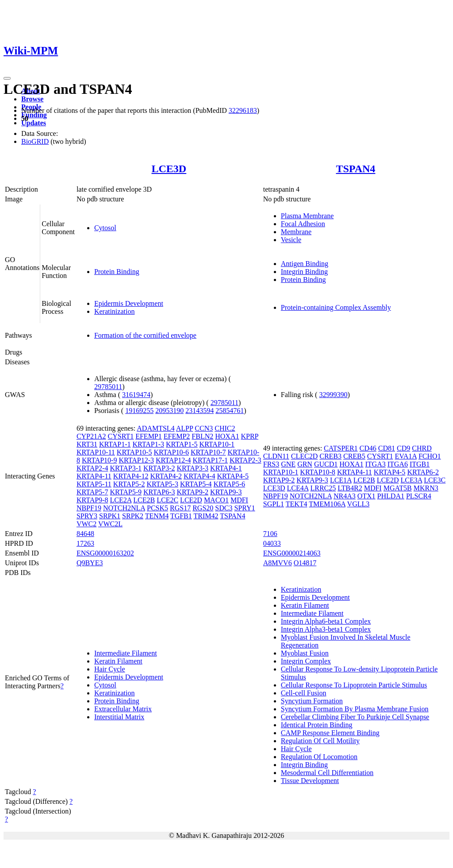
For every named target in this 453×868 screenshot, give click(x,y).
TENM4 (157, 516)
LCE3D (169, 169)
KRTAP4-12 (131, 476)
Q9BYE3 (90, 563)
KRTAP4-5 (233, 476)
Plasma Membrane (307, 216)
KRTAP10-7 (208, 452)
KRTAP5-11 (94, 484)
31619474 (136, 395)
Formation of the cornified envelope (145, 335)
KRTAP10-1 (217, 444)
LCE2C (167, 500)
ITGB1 (420, 464)
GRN (305, 464)
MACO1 (216, 500)
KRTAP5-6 (229, 484)
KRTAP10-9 (100, 460)
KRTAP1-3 (148, 444)
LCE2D (191, 500)
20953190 (169, 411)
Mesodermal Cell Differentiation (327, 773)
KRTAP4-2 (166, 476)
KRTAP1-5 (182, 444)
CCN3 (204, 428)
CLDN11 (276, 456)
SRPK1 (110, 516)
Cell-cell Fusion (304, 693)
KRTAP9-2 (193, 492)
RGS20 (203, 508)
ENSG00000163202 (105, 553)
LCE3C (435, 480)
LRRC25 (323, 488)
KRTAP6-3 (159, 492)
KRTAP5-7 (92, 492)
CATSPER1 (341, 448)
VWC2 (86, 524)
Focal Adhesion (303, 224)
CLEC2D (304, 456)
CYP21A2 (91, 436)
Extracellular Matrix (123, 709)
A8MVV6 (278, 563)
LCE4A (298, 488)
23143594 (200, 411)
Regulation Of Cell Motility (320, 741)
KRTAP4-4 (200, 476)
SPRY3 (87, 516)
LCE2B (144, 500)
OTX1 (367, 496)
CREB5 (354, 456)
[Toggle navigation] (7, 78)
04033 (272, 543)
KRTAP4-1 (226, 468)
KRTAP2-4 (92, 468)
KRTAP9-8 (92, 500)
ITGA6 (398, 464)
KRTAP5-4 (196, 484)
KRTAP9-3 (226, 492)
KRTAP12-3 (136, 460)
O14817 (305, 563)
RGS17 (180, 508)
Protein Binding (117, 272)
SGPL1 (274, 504)
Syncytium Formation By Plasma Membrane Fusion (355, 709)
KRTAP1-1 (115, 444)
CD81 (387, 448)
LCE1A (341, 480)
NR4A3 (345, 496)
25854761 (230, 411)
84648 (85, 534)
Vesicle (291, 240)
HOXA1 (227, 436)
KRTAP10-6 (171, 452)
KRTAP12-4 (173, 460)
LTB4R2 (350, 488)
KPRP (249, 436)
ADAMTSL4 (155, 428)
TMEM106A (327, 504)
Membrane (296, 232)
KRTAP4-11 (94, 476)
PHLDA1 (391, 496)
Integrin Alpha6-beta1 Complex (326, 621)
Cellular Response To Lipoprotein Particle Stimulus (354, 685)
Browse (32, 99)
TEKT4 (297, 504)
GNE (288, 464)
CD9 (403, 448)
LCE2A (121, 500)
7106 (270, 534)
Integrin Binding (304, 272)
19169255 (139, 411)
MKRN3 (426, 488)
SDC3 (224, 508)
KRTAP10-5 (134, 452)
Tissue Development (310, 781)
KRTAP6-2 (423, 472)
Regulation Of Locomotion (319, 757)
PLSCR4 (419, 496)
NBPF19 (89, 508)
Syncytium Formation (312, 701)
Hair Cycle (110, 669)
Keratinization (115, 311)
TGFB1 (181, 516)
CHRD (422, 448)
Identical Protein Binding (317, 725)
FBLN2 (202, 436)
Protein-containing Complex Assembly (336, 307)
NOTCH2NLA (124, 508)
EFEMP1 (149, 436)
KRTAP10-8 (318, 472)
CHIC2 (225, 428)
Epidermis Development (129, 303)
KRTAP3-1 (126, 468)
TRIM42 (206, 516)
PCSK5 (157, 508)
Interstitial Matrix (119, 717)
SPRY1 (244, 508)
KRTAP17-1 (211, 460)
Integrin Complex (306, 661)
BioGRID (35, 141)
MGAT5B (398, 488)
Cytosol (105, 228)
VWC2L (110, 524)
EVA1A (406, 456)
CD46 (368, 448)
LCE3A (411, 480)
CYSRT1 (121, 436)
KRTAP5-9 (126, 492)
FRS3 (271, 464)
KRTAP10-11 (96, 452)
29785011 (108, 387)
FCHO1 (430, 456)
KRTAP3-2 (159, 468)
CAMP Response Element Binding (330, 733)
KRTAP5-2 (129, 484)
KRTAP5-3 (162, 484)
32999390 (333, 395)
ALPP (185, 428)
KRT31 (87, 444)
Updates (34, 123)
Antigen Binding (305, 264)
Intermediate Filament (126, 653)
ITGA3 (375, 464)
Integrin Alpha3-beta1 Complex (326, 629)
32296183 (243, 110)
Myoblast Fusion (305, 653)
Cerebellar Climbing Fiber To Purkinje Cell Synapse (355, 717)
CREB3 (330, 456)
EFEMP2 (177, 436)
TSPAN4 (355, 169)
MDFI (239, 500)
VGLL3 (359, 504)
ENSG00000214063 (292, 553)
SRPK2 (133, 516)
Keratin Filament (118, 661)
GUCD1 (326, 464)
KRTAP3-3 (193, 468)
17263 (85, 543)
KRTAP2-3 (246, 460)
